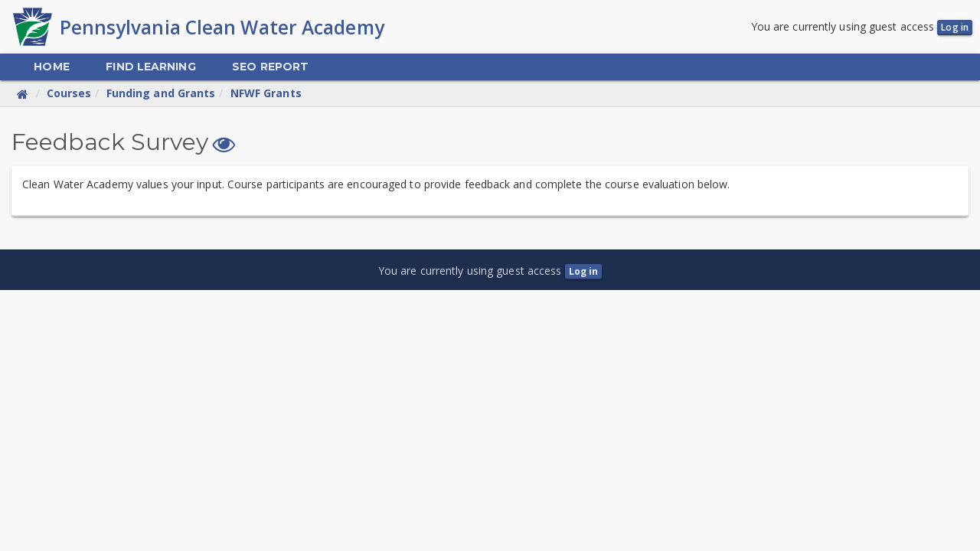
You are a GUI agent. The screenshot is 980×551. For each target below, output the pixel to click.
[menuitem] (51, 68)
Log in (955, 28)
